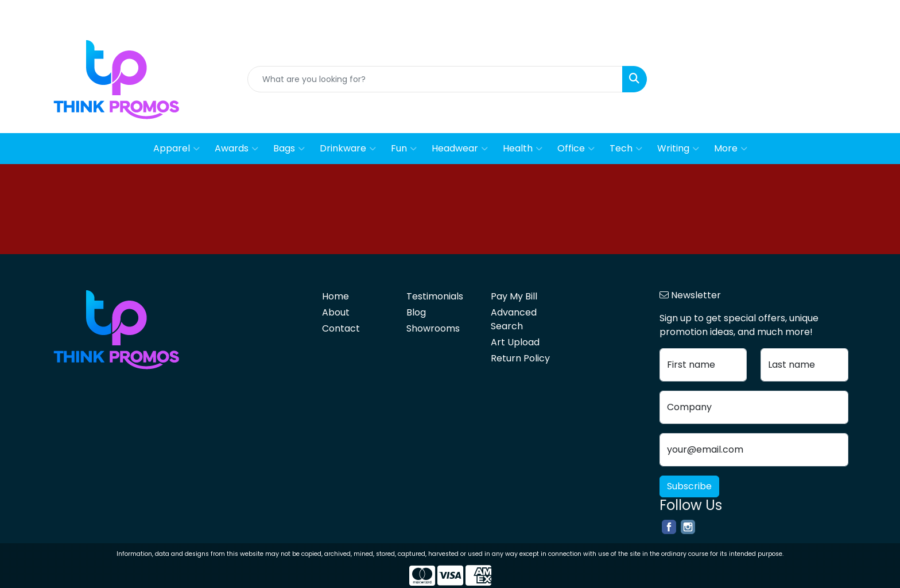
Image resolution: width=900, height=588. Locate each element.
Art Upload (515, 342)
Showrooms (433, 328)
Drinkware (348, 149)
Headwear (460, 149)
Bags (289, 149)
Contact (843, 12)
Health (523, 149)
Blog (879, 12)
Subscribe (689, 486)
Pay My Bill (514, 296)
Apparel (176, 149)
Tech (626, 149)
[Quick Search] (435, 79)
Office (576, 149)
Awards (236, 149)
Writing (678, 149)
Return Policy (520, 358)
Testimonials (435, 296)
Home (767, 12)
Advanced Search (514, 319)
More (731, 149)
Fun (404, 149)
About (802, 12)
